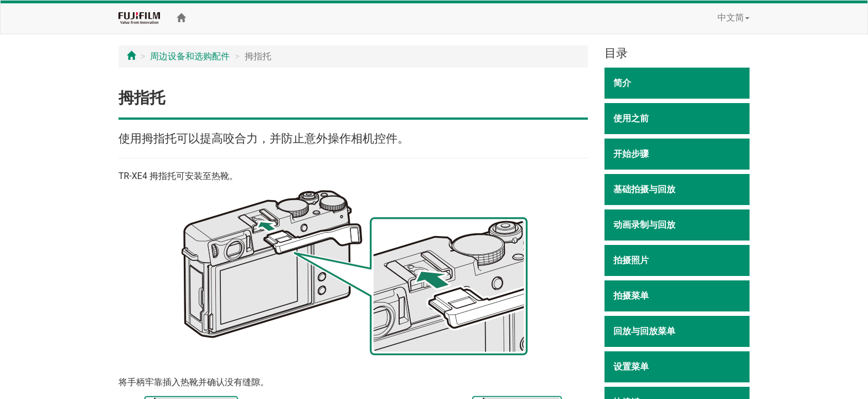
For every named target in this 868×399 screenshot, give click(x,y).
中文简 (733, 17)
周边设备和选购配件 (190, 56)
